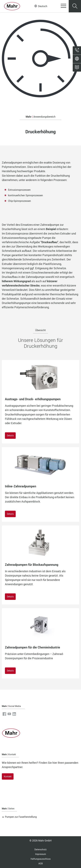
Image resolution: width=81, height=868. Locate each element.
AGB (41, 863)
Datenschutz (40, 849)
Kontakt (8, 776)
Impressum (41, 854)
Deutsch (41, 6)
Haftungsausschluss (41, 859)
